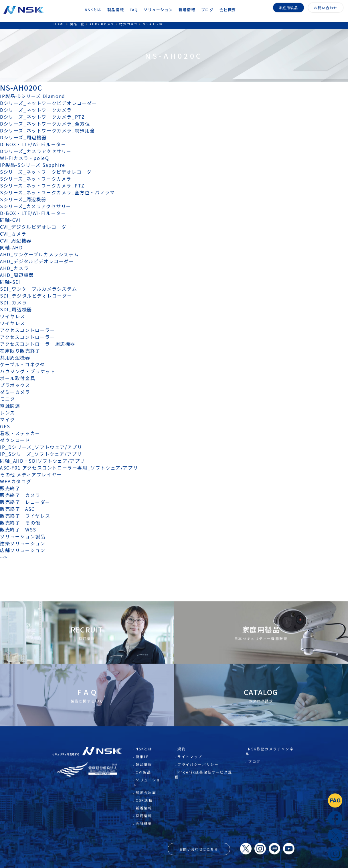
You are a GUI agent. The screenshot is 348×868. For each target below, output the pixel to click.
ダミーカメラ (15, 392)
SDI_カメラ (13, 302)
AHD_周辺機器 (17, 275)
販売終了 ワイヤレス (25, 516)
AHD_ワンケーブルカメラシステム (39, 254)
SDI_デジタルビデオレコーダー (36, 296)
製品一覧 (77, 24)
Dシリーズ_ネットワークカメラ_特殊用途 (48, 130)
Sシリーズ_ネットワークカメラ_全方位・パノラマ (57, 192)
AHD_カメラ (14, 268)
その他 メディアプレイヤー (31, 474)
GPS (5, 426)
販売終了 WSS (18, 529)
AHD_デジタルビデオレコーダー (37, 261)
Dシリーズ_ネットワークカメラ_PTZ (42, 117)
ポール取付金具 (18, 378)
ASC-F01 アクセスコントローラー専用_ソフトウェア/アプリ (69, 468)
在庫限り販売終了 (20, 351)
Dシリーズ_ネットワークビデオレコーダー (49, 103)
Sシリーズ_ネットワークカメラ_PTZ (42, 185)
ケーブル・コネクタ (22, 364)
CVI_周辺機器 (16, 241)
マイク (8, 419)
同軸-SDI (11, 282)
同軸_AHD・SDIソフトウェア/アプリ (42, 461)
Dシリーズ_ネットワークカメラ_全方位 (45, 124)
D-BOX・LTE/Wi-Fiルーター (33, 144)
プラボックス (15, 385)
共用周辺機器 (15, 357)
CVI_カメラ (13, 234)
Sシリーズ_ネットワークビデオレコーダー (48, 172)
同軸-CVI (10, 220)
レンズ (8, 413)
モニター (10, 399)
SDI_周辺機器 (16, 309)
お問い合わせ (326, 7)
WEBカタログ (16, 481)
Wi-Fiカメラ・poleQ (24, 158)
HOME (59, 24)
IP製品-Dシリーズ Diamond (33, 96)
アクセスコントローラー (28, 330)
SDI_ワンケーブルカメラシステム (38, 289)
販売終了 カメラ (23, 495)
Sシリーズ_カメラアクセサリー (36, 206)
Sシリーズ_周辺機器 (23, 199)
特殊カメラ (128, 24)
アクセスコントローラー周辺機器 (38, 344)
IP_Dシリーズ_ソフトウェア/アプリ (41, 447)
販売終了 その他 (20, 523)
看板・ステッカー (20, 433)
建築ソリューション (23, 543)
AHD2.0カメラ (102, 24)
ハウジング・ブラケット (28, 371)
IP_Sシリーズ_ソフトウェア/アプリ (41, 454)
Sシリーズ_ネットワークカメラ (36, 179)
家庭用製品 (288, 7)
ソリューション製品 (23, 536)
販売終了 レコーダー (28, 502)
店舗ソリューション (23, 550)
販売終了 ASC (17, 509)
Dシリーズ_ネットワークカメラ (36, 110)
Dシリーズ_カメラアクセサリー (36, 151)
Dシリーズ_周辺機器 (23, 137)
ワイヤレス (13, 316)
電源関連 (10, 406)
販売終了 (10, 488)
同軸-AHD (11, 247)
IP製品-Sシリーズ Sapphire (32, 165)
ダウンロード (15, 440)
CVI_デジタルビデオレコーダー (36, 227)
